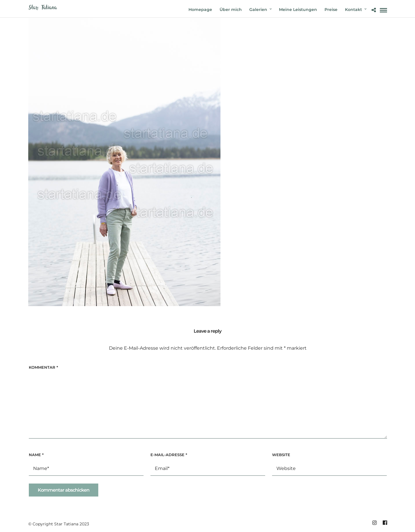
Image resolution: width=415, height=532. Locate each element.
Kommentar (43, 367)
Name (36, 455)
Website (281, 455)
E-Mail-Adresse (169, 455)
